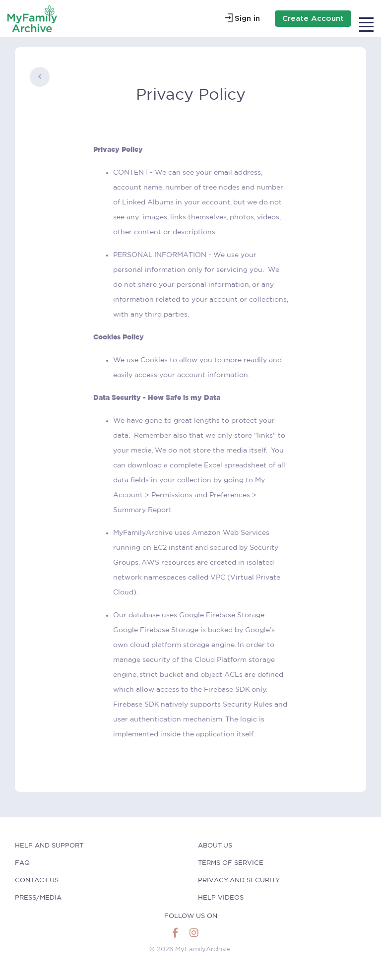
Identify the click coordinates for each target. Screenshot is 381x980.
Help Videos (221, 898)
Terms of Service (231, 863)
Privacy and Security (239, 881)
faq (22, 863)
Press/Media (38, 898)
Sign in (247, 18)
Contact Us (37, 881)
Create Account (313, 18)
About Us (215, 846)
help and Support (49, 846)
